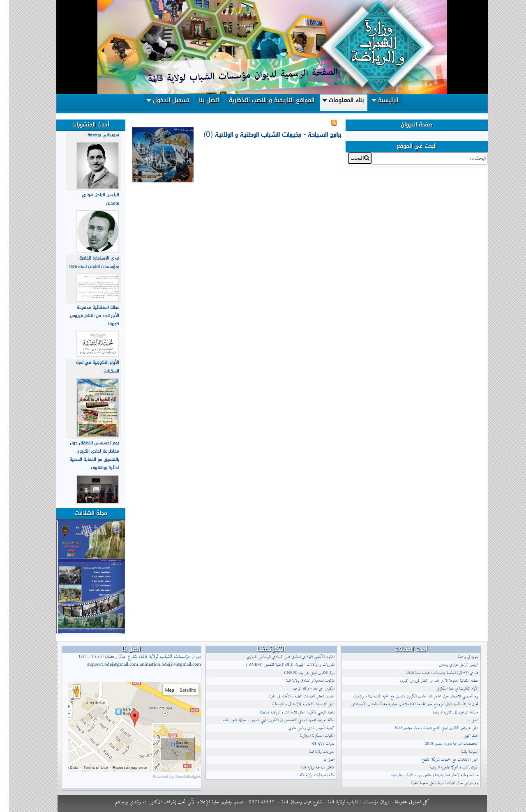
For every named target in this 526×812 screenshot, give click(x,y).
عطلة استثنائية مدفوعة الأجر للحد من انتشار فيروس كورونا (85, 316)
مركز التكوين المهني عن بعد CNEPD (300, 673)
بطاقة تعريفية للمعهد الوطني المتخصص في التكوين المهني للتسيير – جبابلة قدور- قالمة (270, 720)
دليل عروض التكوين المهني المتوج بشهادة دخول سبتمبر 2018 (427, 728)
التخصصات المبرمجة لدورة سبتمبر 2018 (443, 744)
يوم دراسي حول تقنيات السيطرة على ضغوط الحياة (436, 783)
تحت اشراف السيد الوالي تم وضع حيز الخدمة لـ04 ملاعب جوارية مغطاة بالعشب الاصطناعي (406, 704)
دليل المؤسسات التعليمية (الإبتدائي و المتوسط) (294, 704)
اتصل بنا (320, 760)
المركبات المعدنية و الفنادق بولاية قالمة (301, 681)
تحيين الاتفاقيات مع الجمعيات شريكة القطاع (441, 760)
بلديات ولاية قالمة (314, 744)
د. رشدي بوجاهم (122, 802)
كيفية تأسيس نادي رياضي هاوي (302, 728)
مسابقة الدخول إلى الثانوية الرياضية (446, 712)
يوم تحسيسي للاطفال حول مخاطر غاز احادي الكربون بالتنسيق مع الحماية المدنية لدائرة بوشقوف (85, 455)
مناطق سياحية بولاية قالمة (309, 767)
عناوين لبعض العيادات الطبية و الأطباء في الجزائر (292, 696)
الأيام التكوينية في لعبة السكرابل (448, 689)
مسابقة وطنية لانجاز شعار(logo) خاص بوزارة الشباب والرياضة (426, 775)
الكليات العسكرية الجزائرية (308, 736)
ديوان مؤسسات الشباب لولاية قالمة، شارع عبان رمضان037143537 (131, 661)
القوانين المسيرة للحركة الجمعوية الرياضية (445, 767)
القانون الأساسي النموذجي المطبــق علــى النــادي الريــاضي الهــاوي (281, 657)
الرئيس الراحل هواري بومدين (450, 665)
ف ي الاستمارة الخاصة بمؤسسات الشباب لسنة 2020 (85, 262)
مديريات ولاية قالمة (313, 752)
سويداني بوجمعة (94, 135)
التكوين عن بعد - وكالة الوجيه (305, 689)
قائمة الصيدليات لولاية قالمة (308, 775)
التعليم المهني (462, 736)
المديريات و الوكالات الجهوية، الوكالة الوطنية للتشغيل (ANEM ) (281, 665)
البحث (479, 153)
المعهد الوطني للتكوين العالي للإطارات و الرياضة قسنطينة (288, 712)
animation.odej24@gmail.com (161, 665)
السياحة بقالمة (461, 752)
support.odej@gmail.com (104, 665)
